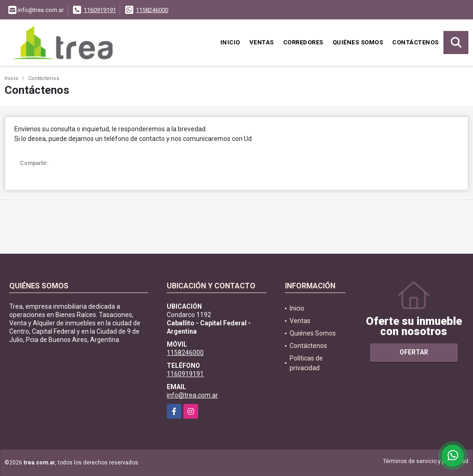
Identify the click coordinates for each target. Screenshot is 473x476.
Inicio (230, 42)
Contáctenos (415, 42)
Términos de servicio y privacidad (426, 461)
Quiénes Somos (358, 42)
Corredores (303, 42)
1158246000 (152, 10)
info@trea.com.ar (192, 395)
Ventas (262, 42)
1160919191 (100, 10)
